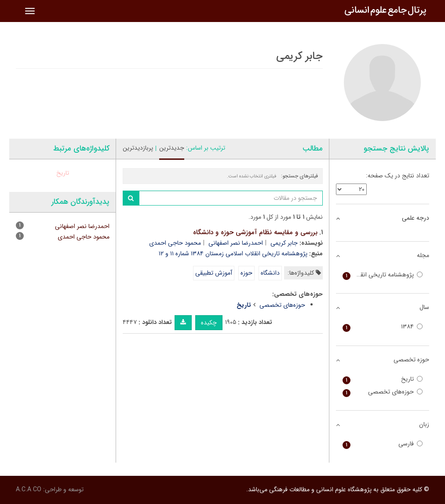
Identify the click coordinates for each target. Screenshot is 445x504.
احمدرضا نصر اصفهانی (236, 243)
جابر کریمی (284, 243)
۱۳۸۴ (383, 327)
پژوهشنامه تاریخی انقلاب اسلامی (383, 275)
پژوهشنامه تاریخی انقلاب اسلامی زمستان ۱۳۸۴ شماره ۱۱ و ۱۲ (233, 254)
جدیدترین (172, 148)
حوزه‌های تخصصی (282, 305)
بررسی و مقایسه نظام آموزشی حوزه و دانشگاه (255, 232)
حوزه (246, 273)
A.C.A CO (29, 489)
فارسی (383, 444)
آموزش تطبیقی (214, 273)
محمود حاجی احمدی (175, 243)
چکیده (209, 323)
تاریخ (63, 173)
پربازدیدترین (138, 148)
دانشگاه (270, 273)
